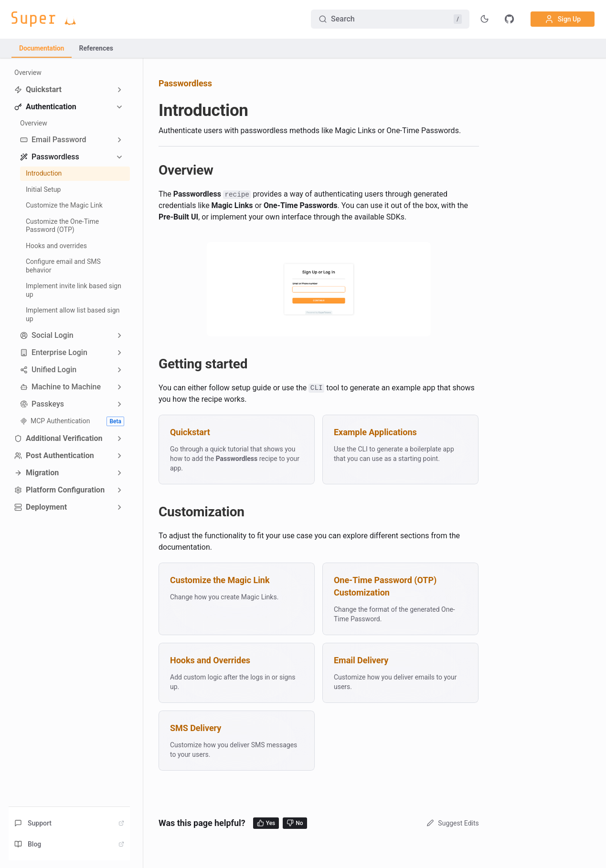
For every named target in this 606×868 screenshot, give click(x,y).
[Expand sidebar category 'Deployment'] (119, 507)
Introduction (44, 173)
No (295, 823)
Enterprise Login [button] (54, 352)
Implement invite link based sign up (74, 290)
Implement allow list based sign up (73, 314)
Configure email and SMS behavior (63, 266)
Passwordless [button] (50, 157)
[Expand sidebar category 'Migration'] (119, 473)
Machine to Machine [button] (60, 387)
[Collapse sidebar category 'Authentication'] (119, 107)
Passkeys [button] (42, 404)
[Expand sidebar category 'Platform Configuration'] (119, 490)
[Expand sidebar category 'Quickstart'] (119, 90)
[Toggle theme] (485, 19)
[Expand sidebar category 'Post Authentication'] (119, 456)
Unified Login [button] (48, 370)
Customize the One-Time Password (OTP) (62, 226)
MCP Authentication (72, 421)
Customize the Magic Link (64, 205)
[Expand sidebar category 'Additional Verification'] (119, 439)
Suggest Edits (452, 823)
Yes (266, 823)
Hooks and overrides (56, 246)
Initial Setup (43, 189)
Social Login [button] (47, 335)
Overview (28, 73)
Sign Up (563, 19)
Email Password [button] (53, 140)
